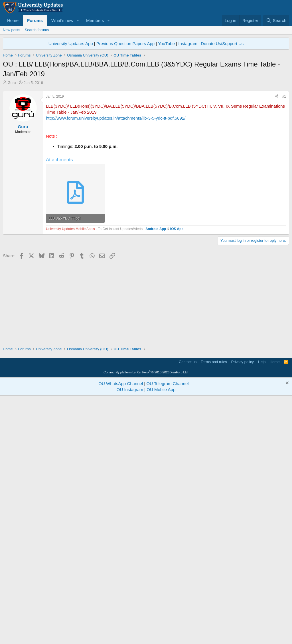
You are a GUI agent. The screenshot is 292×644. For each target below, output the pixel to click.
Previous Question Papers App (125, 44)
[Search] (276, 20)
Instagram (188, 44)
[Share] (277, 177)
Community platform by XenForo (146, 618)
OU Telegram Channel (168, 629)
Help (262, 607)
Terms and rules (214, 607)
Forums (35, 20)
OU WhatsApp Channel (121, 629)
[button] (78, 20)
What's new (62, 20)
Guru (12, 83)
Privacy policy (243, 607)
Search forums (37, 30)
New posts (12, 30)
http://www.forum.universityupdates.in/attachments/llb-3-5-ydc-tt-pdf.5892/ (116, 198)
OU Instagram (130, 635)
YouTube (166, 44)
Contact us (188, 607)
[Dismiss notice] (286, 629)
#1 (284, 176)
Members (95, 20)
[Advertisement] (146, 128)
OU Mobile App (161, 635)
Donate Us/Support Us (222, 44)
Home (13, 20)
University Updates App (71, 44)
